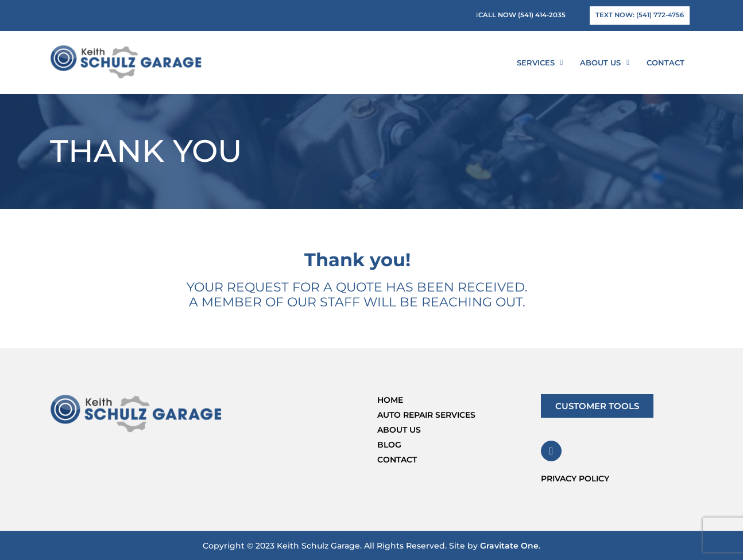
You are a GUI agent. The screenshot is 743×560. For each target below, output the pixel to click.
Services (540, 62)
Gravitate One (509, 546)
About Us (605, 62)
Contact (665, 63)
